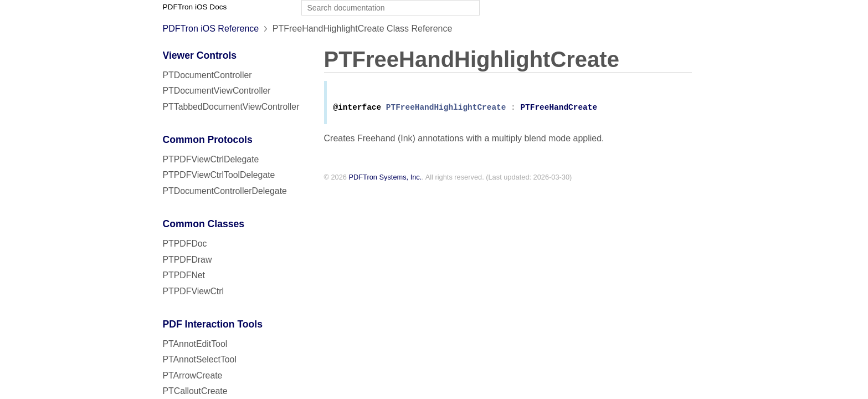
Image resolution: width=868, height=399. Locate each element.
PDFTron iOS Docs (195, 7)
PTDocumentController (207, 75)
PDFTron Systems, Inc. (386, 179)
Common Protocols (208, 140)
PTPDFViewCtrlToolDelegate (219, 175)
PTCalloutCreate (195, 391)
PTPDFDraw (188, 260)
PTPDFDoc (185, 244)
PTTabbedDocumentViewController (231, 107)
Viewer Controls (200, 55)
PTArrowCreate (193, 375)
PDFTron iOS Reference (211, 29)
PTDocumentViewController (217, 91)
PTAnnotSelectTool (200, 359)
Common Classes (204, 224)
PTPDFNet (184, 275)
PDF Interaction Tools (213, 324)
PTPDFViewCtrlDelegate (211, 159)
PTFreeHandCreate (559, 109)
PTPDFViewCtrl (194, 291)
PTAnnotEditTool (195, 344)
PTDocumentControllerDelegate (225, 191)
